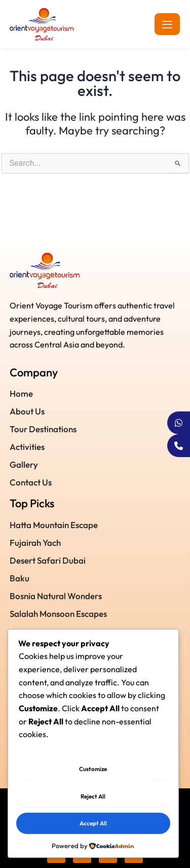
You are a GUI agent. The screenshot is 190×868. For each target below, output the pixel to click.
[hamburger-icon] (167, 24)
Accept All (93, 823)
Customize (93, 769)
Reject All (93, 796)
